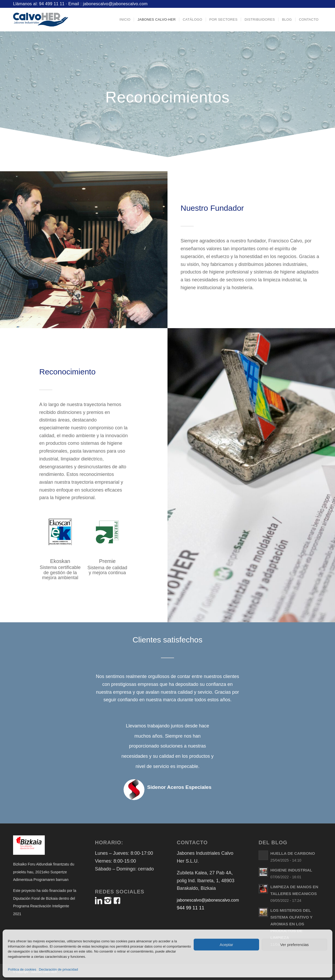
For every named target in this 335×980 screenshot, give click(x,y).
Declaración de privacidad (58, 969)
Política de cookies (22, 969)
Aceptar (226, 945)
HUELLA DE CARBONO (293, 853)
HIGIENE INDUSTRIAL (291, 870)
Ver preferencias (294, 945)
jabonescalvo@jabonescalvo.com (115, 4)
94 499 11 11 (52, 4)
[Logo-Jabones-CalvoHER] (41, 20)
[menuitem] (125, 20)
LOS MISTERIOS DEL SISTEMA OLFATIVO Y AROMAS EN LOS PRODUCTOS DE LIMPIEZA (291, 924)
